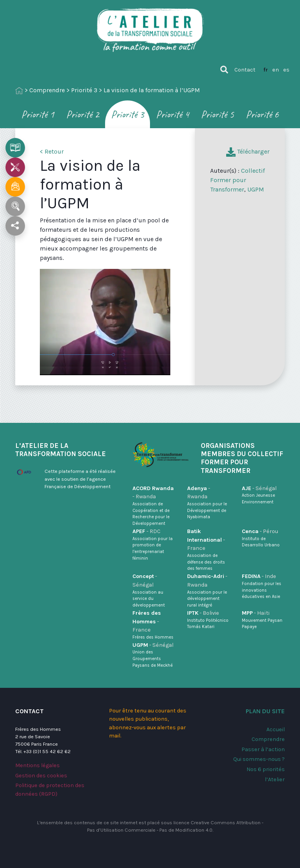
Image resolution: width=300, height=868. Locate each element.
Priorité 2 (83, 114)
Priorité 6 (262, 114)
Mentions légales (37, 765)
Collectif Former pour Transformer (237, 180)
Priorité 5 (217, 114)
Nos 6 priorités (266, 769)
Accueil (276, 729)
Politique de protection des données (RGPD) (50, 790)
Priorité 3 (84, 90)
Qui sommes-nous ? (259, 759)
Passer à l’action (263, 749)
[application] (105, 318)
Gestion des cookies (41, 776)
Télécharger (248, 151)
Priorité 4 (172, 114)
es (286, 70)
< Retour (52, 151)
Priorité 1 (38, 114)
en (276, 70)
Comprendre (47, 90)
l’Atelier (275, 779)
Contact (245, 70)
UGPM (256, 189)
